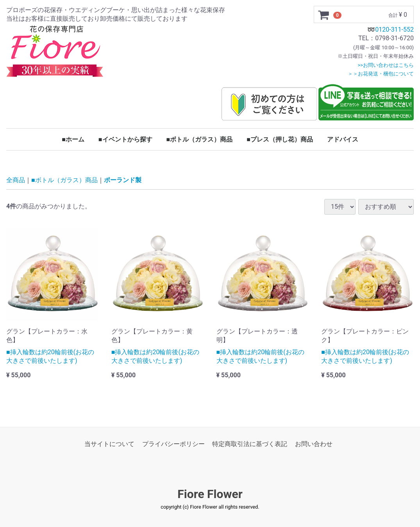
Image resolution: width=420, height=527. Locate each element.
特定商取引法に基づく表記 (250, 444)
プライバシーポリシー (173, 444)
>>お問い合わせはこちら (386, 65)
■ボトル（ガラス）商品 (200, 139)
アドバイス (343, 139)
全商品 (16, 180)
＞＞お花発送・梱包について (381, 74)
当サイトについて (109, 444)
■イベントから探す (125, 139)
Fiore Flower (210, 494)
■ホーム (73, 139)
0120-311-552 (394, 30)
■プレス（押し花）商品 (280, 139)
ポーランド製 (123, 180)
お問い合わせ (314, 444)
